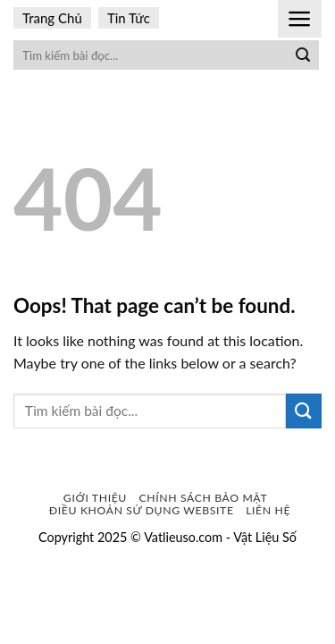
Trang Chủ (52, 18)
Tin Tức (129, 18)
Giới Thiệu (95, 498)
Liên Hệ (268, 510)
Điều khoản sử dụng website (142, 510)
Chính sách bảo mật (204, 498)
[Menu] (300, 19)
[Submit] (303, 55)
